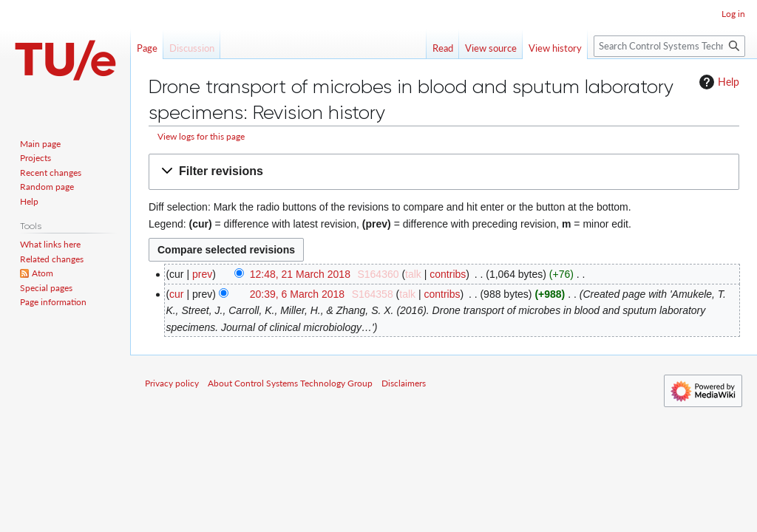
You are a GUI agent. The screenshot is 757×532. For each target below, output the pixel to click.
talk (413, 274)
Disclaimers (404, 383)
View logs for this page (201, 136)
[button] (444, 172)
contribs (448, 274)
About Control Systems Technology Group (290, 383)
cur (176, 294)
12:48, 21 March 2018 (300, 274)
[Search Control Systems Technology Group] (669, 46)
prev (202, 274)
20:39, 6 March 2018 (297, 294)
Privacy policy (172, 383)
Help (717, 82)
